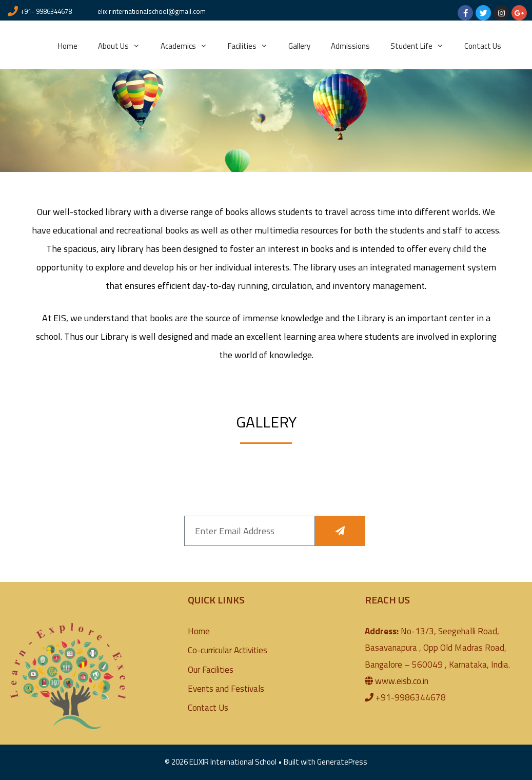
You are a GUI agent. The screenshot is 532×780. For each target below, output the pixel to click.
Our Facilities (211, 670)
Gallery (299, 46)
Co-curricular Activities (228, 650)
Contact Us (483, 46)
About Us (124, 46)
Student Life (422, 46)
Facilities (253, 46)
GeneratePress (342, 762)
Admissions (350, 46)
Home (68, 46)
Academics (189, 46)
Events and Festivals (226, 689)
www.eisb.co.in (402, 681)
